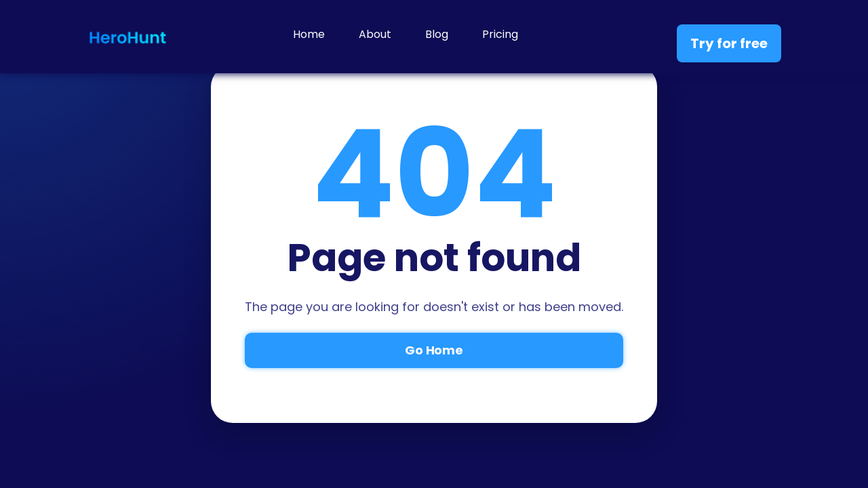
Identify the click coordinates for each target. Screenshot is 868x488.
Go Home (434, 350)
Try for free (729, 43)
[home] (127, 37)
